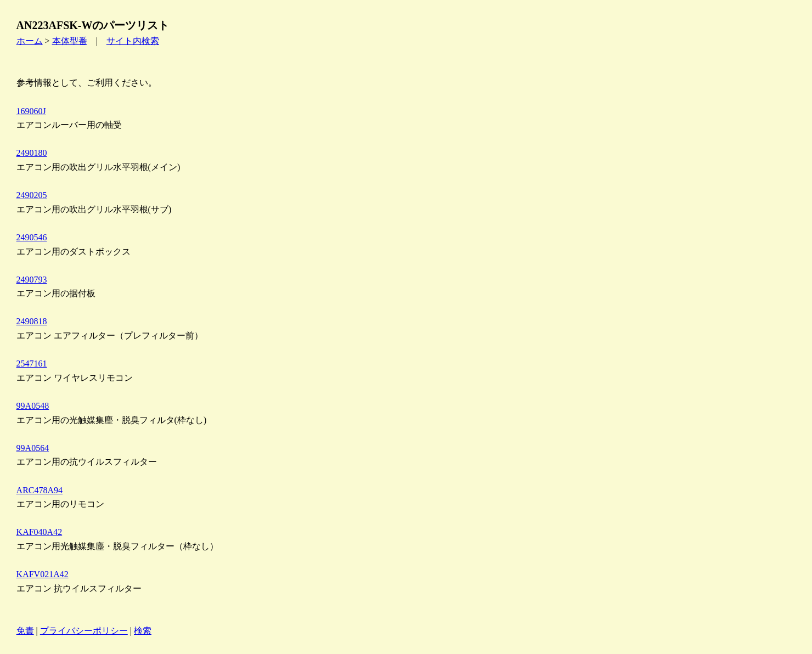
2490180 (32, 153)
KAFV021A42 (43, 574)
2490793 (32, 280)
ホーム (30, 41)
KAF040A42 (40, 532)
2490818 (32, 321)
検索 (143, 631)
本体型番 (70, 41)
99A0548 (33, 406)
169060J (31, 111)
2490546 (32, 237)
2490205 (32, 195)
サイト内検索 (133, 41)
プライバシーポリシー (84, 631)
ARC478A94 (40, 490)
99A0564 (33, 448)
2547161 (32, 363)
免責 (25, 631)
